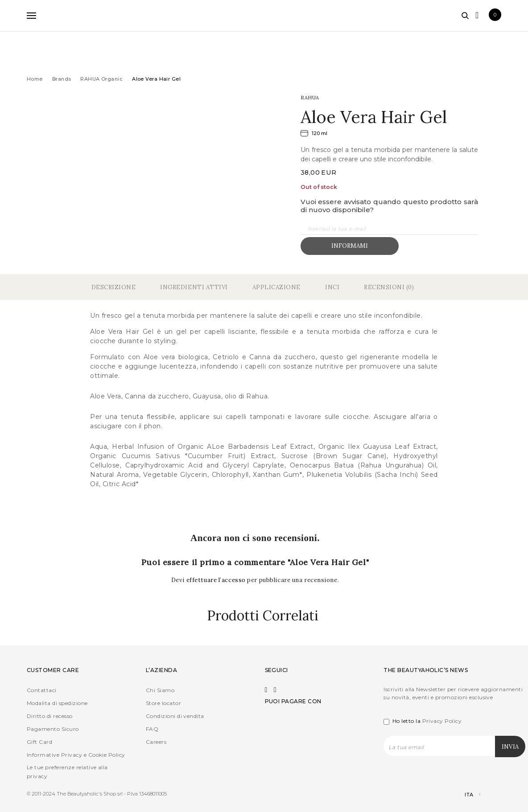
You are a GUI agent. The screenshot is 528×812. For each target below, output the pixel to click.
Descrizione (114, 287)
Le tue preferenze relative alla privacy (67, 772)
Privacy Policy (442, 721)
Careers (156, 742)
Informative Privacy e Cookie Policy (76, 755)
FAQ (152, 729)
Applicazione (276, 287)
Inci (332, 287)
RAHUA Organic (101, 79)
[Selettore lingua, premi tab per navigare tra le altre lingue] (465, 795)
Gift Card (39, 742)
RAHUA (310, 98)
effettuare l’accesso (217, 580)
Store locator (163, 703)
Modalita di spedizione (57, 703)
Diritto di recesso (50, 716)
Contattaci (42, 690)
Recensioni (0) (389, 287)
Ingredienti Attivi (194, 287)
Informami (350, 246)
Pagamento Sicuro (53, 729)
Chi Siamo (160, 690)
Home (35, 79)
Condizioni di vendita (175, 716)
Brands (62, 79)
